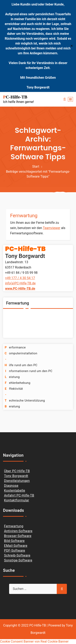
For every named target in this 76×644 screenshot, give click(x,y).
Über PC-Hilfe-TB (17, 471)
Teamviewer (51, 228)
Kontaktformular (17, 500)
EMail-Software (16, 546)
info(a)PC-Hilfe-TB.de (20, 283)
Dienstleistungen (17, 481)
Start (36, 166)
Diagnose (11, 486)
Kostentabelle (15, 491)
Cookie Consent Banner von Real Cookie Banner (34, 641)
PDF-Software (15, 551)
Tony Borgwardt (16, 476)
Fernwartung (24, 216)
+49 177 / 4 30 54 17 (20, 278)
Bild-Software (14, 541)
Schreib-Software (17, 555)
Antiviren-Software (18, 531)
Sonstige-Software (18, 560)
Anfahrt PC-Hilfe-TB (19, 495)
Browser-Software (18, 536)
